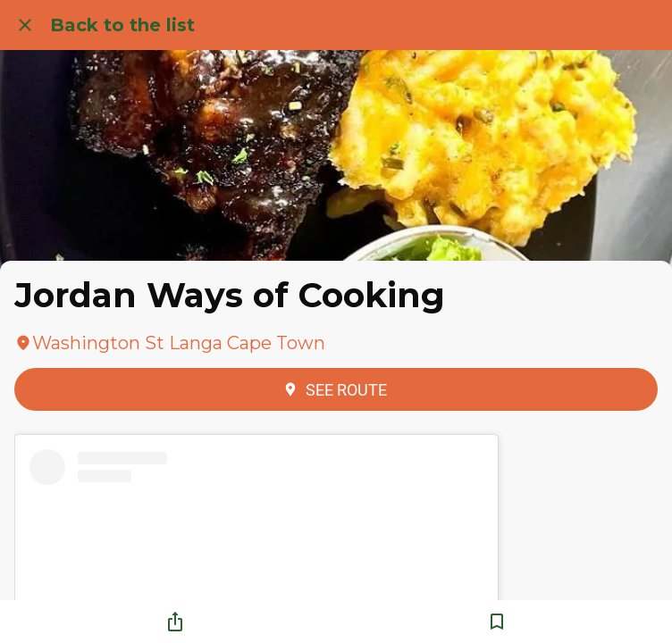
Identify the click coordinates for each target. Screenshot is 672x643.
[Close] (25, 25)
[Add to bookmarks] (497, 622)
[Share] (175, 622)
